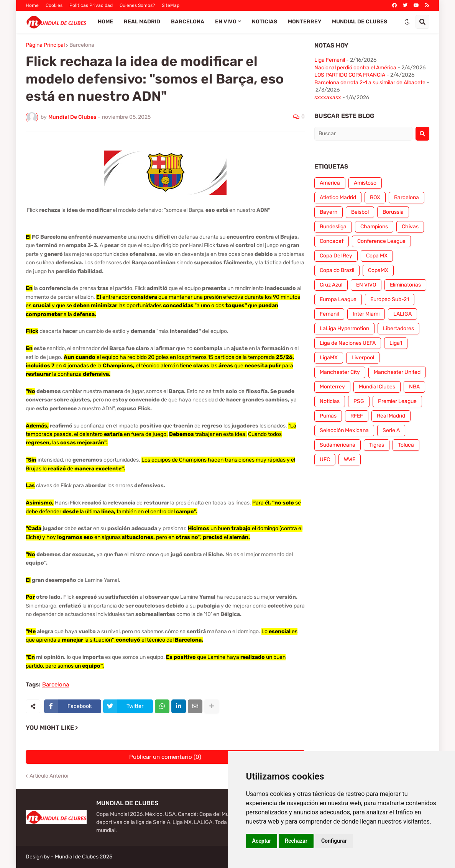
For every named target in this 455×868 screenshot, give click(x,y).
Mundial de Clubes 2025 (84, 857)
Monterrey (332, 387)
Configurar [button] (334, 841)
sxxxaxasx (328, 97)
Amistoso (365, 183)
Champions (374, 227)
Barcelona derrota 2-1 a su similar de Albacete (370, 83)
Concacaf (332, 241)
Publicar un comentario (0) (165, 757)
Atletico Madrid (338, 197)
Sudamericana (338, 445)
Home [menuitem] (105, 22)
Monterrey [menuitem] (305, 22)
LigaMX (329, 358)
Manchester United (397, 372)
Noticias (330, 401)
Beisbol (360, 212)
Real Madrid (391, 416)
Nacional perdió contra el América (355, 68)
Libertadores (398, 328)
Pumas (328, 416)
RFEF (357, 416)
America (330, 183)
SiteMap (171, 5)
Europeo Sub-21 (390, 299)
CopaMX (378, 270)
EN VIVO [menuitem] (226, 22)
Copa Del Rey (336, 256)
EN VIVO (366, 285)
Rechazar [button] (296, 841)
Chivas (410, 227)
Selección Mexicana (344, 430)
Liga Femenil (330, 60)
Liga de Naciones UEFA (348, 343)
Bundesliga (333, 227)
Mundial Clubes (377, 387)
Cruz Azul (331, 285)
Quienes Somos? (137, 5)
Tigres (377, 445)
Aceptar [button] (262, 841)
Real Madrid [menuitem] (142, 22)
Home (32, 5)
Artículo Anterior (49, 776)
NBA (414, 387)
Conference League (381, 241)
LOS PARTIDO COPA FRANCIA (350, 75)
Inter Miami (366, 314)
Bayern (329, 212)
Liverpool (363, 358)
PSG (359, 401)
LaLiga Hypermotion (344, 328)
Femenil (329, 314)
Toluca (406, 445)
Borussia (393, 212)
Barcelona (82, 45)
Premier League (397, 401)
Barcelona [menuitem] (188, 22)
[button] (407, 22)
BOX (375, 197)
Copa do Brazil (337, 270)
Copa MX (377, 256)
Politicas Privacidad (91, 5)
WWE (350, 459)
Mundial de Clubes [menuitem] (360, 22)
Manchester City (340, 372)
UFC (325, 459)
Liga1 (396, 343)
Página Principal (45, 45)
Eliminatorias (405, 285)
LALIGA (402, 314)
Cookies (54, 5)
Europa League (338, 299)
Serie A (391, 430)
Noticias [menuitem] (264, 22)
